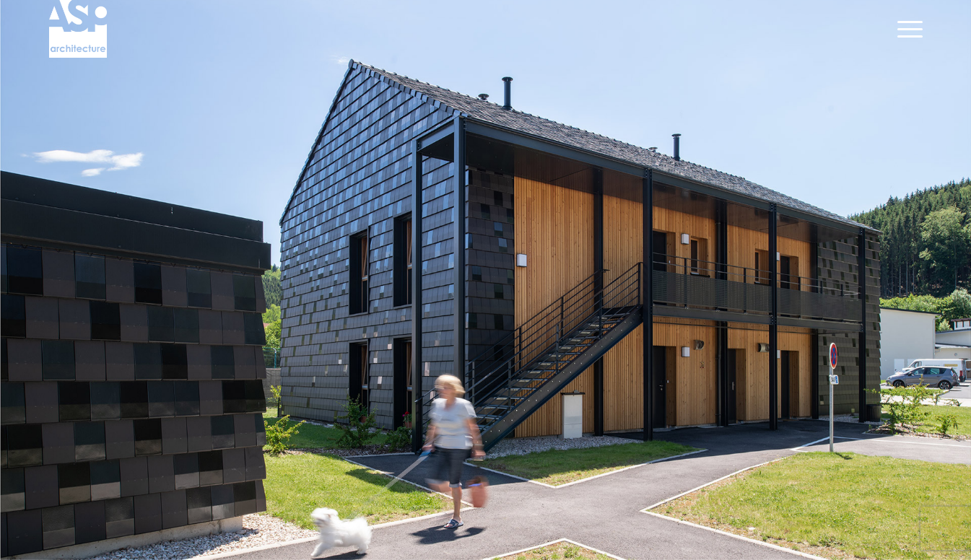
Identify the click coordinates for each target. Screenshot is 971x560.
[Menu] (905, 29)
